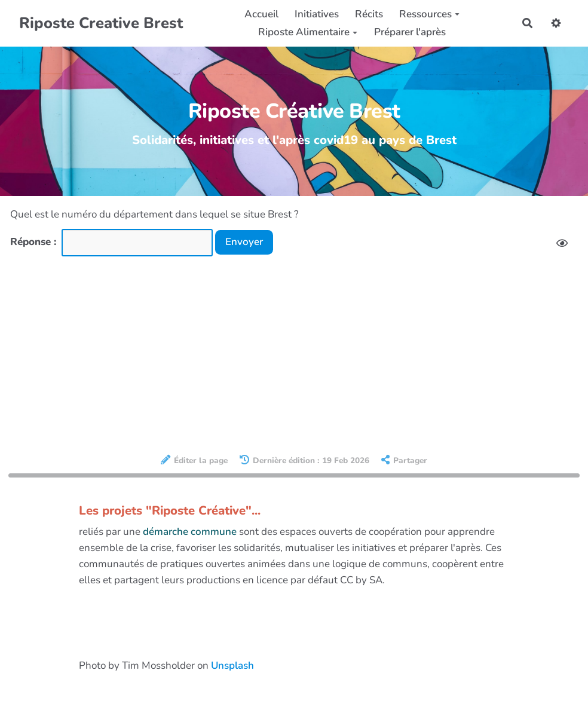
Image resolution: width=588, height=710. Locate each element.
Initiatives (317, 14)
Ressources (429, 14)
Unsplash (232, 665)
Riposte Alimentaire (308, 32)
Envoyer (244, 242)
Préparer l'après (410, 32)
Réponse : (35, 242)
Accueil (261, 14)
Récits (369, 14)
